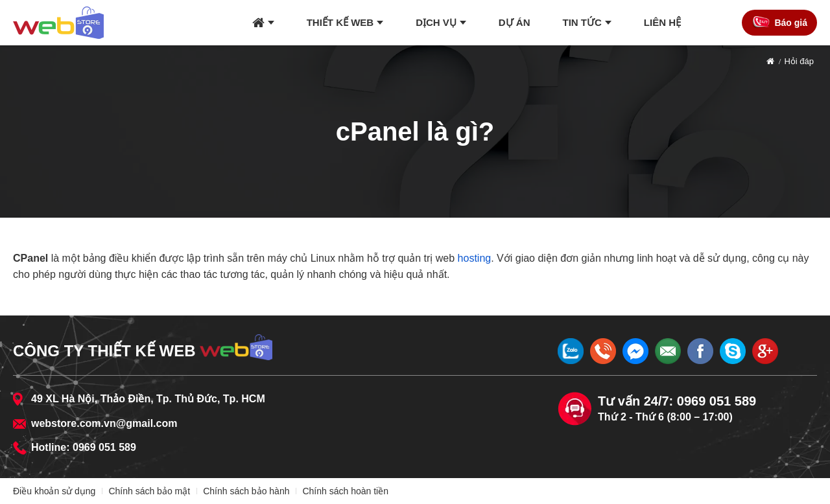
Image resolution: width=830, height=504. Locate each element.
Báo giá (791, 23)
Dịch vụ (436, 22)
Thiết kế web (340, 22)
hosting (475, 258)
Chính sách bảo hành (246, 491)
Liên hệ (662, 22)
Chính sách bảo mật (149, 491)
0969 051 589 (104, 447)
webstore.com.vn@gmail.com (104, 423)
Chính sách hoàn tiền (345, 491)
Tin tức (582, 22)
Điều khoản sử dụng (54, 491)
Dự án (515, 22)
